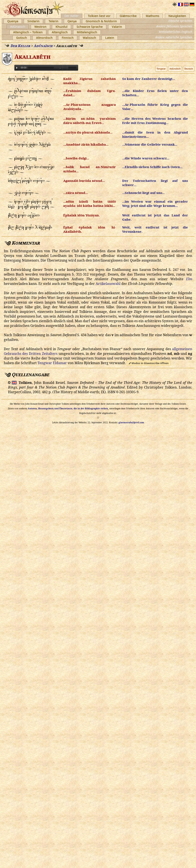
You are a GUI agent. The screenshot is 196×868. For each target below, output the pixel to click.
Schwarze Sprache (90, 27)
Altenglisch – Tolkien (28, 32)
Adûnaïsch (18, 27)
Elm (189, 279)
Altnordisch (44, 38)
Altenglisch (60, 32)
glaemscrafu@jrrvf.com (131, 422)
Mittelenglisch (87, 32)
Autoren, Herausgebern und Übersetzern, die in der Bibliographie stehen (68, 408)
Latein (110, 38)
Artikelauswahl (108, 284)
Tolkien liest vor (99, 16)
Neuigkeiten (177, 16)
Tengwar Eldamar (52, 363)
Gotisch (22, 38)
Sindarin (33, 21)
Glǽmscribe (128, 16)
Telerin (53, 21)
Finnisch (68, 38)
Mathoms (153, 16)
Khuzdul (62, 27)
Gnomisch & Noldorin (101, 21)
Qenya (72, 21)
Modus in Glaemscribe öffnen (149, 363)
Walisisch (89, 38)
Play (17, 68)
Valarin (117, 27)
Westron (40, 27)
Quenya (13, 21)
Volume (65, 68)
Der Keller (72, 16)
